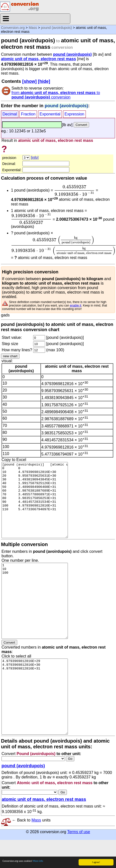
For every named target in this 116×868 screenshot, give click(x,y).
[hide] (44, 81)
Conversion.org (13, 28)
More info (38, 861)
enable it (75, 306)
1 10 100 (35, 601)
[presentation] (74, 191)
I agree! (96, 862)
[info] (35, 157)
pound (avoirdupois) (56, 28)
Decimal (10, 114)
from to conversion (56, 95)
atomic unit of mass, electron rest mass (39, 59)
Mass (33, 28)
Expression (74, 114)
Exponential (50, 114)
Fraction (28, 114)
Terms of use (79, 832)
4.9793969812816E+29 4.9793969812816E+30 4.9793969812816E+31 (35, 697)
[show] (29, 81)
